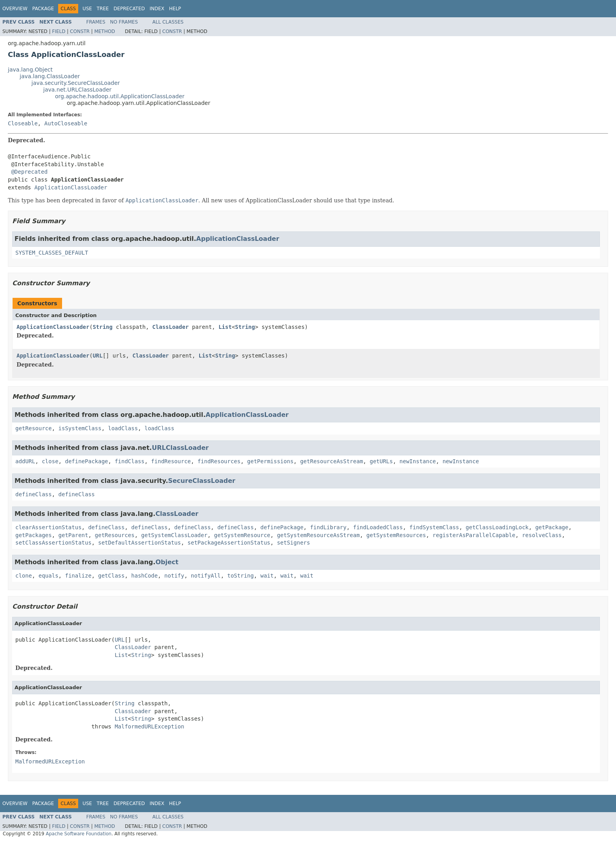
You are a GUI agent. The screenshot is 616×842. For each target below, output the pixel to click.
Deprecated (129, 9)
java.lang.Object (30, 70)
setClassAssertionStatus (53, 543)
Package (43, 9)
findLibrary (328, 527)
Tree (103, 9)
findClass (130, 461)
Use (87, 9)
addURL (25, 461)
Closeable (23, 123)
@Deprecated (29, 172)
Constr (80, 31)
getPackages (34, 535)
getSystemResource (242, 535)
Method (105, 31)
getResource (34, 428)
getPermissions (270, 461)
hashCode (144, 576)
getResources (115, 535)
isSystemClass (80, 428)
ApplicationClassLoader (71, 187)
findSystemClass (434, 527)
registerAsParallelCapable (474, 535)
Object (167, 562)
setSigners (293, 543)
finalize (78, 576)
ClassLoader (171, 327)
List (225, 327)
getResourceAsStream (332, 461)
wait (267, 576)
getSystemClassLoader (174, 535)
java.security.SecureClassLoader (76, 83)
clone (24, 576)
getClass (111, 576)
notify (174, 576)
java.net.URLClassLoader (77, 90)
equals (49, 576)
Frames (96, 22)
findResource (171, 461)
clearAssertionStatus (49, 527)
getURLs (381, 461)
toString (241, 576)
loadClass (123, 428)
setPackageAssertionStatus (229, 543)
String (103, 327)
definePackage (86, 461)
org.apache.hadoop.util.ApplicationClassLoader (120, 96)
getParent (73, 535)
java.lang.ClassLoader (50, 76)
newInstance (418, 461)
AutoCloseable (66, 123)
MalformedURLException (149, 726)
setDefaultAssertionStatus (140, 543)
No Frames (124, 22)
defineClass (34, 494)
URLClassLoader (180, 448)
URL (98, 356)
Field (59, 31)
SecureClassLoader (202, 481)
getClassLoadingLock (497, 527)
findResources (219, 461)
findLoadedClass (378, 527)
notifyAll (206, 576)
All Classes (168, 22)
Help (175, 9)
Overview (15, 9)
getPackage (552, 527)
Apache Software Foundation (78, 834)
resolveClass (542, 535)
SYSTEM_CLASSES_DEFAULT (52, 253)
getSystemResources (396, 535)
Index (157, 9)
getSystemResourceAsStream (318, 535)
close (50, 461)
